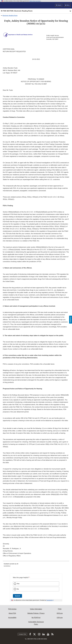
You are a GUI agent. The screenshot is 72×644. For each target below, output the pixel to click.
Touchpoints (49, 600)
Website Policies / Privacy (36, 613)
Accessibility (12, 618)
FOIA (60, 609)
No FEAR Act (36, 618)
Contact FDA (22, 634)
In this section (17, 11)
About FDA (12, 613)
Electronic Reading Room (10, 16)
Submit (17, 596)
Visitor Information (36, 609)
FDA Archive (12, 609)
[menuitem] (36, 566)
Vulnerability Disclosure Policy (36, 623)
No (18, 589)
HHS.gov (60, 613)
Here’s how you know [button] (35, 1)
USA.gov (60, 618)
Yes (18, 584)
